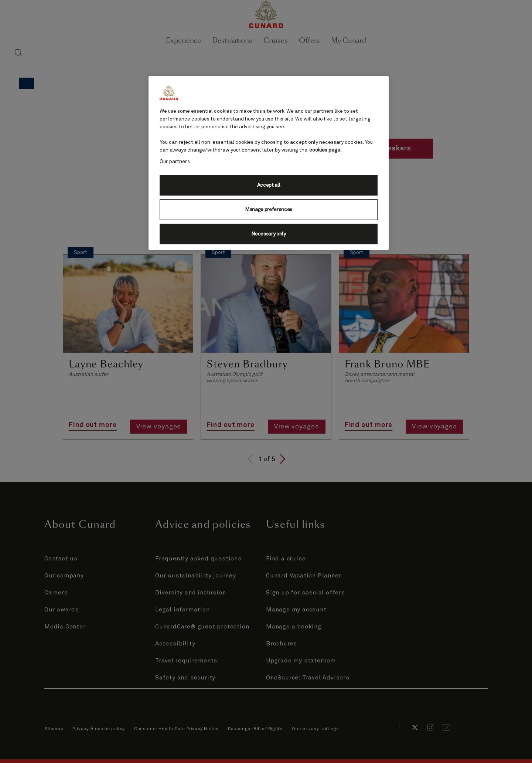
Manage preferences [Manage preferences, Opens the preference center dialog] (269, 210)
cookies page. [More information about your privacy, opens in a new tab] (325, 150)
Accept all (269, 185)
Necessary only (269, 234)
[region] (269, 163)
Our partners (175, 162)
